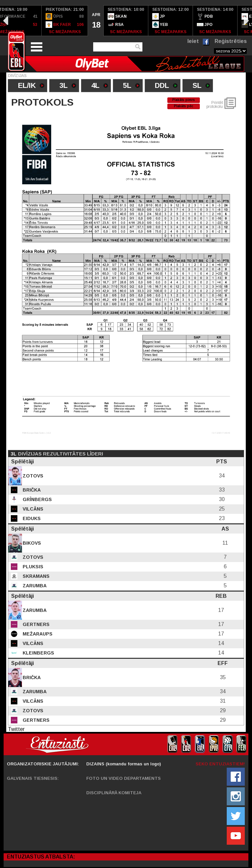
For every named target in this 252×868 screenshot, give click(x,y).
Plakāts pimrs (184, 100)
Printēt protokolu (215, 105)
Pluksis (32, 567)
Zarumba (34, 586)
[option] (65, 21)
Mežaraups (37, 634)
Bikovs (31, 543)
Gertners (35, 624)
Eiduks (31, 518)
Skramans (35, 576)
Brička (31, 490)
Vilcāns (32, 509)
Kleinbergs (38, 653)
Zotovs (32, 476)
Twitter (16, 729)
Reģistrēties (231, 41)
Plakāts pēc (184, 106)
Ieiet (193, 41)
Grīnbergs (37, 499)
